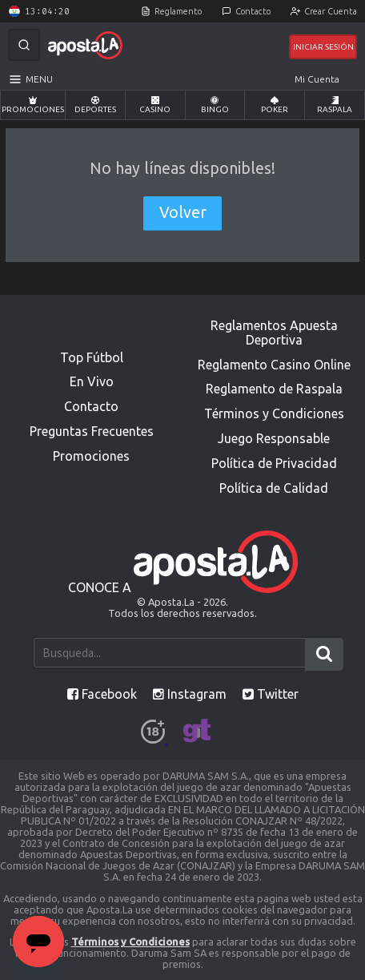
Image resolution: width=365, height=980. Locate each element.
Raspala (335, 105)
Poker (275, 105)
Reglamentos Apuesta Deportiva (274, 333)
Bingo (215, 105)
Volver (183, 212)
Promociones (33, 105)
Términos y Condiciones (274, 413)
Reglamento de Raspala (274, 389)
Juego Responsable (274, 438)
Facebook (102, 694)
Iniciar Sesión (323, 47)
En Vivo (92, 381)
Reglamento (178, 11)
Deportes (95, 105)
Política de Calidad (274, 488)
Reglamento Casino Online (274, 365)
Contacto (253, 11)
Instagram (190, 694)
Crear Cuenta (331, 11)
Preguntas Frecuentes (92, 431)
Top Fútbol (92, 357)
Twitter (271, 694)
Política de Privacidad (274, 463)
